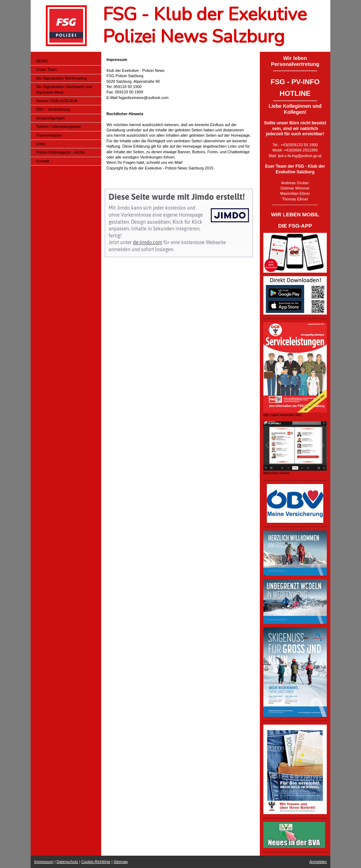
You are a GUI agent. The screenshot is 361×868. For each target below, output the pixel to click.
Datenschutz (67, 862)
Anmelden (318, 862)
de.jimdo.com (148, 242)
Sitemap (121, 862)
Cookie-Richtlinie (96, 862)
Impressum (44, 862)
